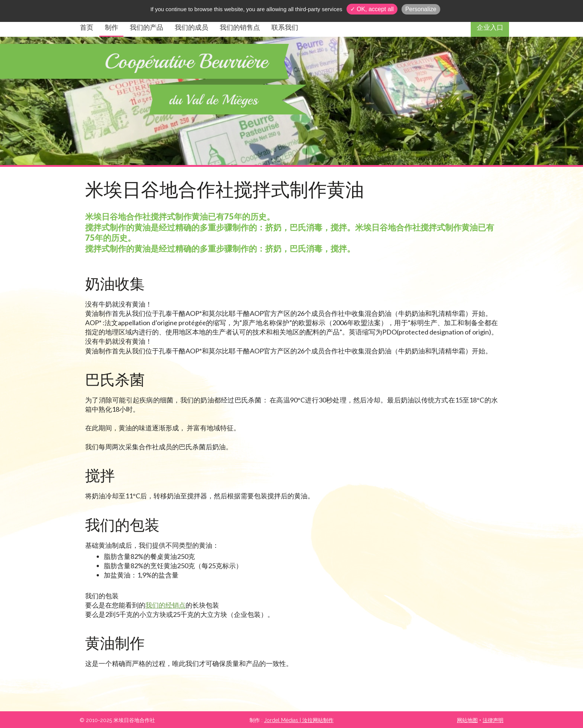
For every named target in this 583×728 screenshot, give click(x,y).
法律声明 (493, 720)
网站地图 (467, 720)
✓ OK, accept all (372, 9)
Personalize (421, 9)
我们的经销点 (165, 605)
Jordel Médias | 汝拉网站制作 (299, 720)
